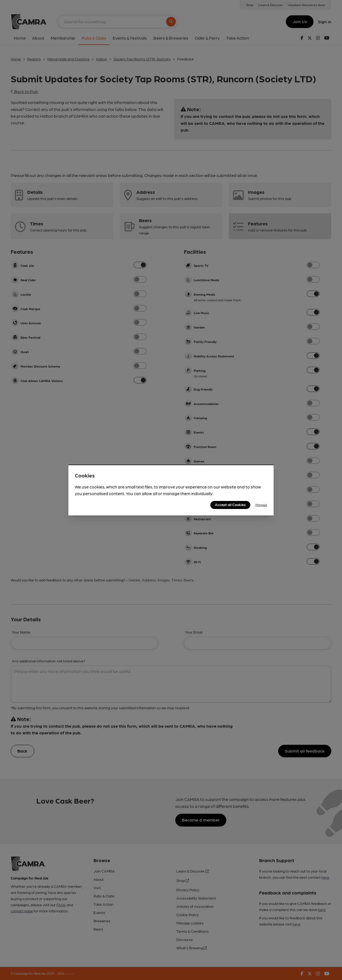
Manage (261, 505)
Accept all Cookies (230, 504)
